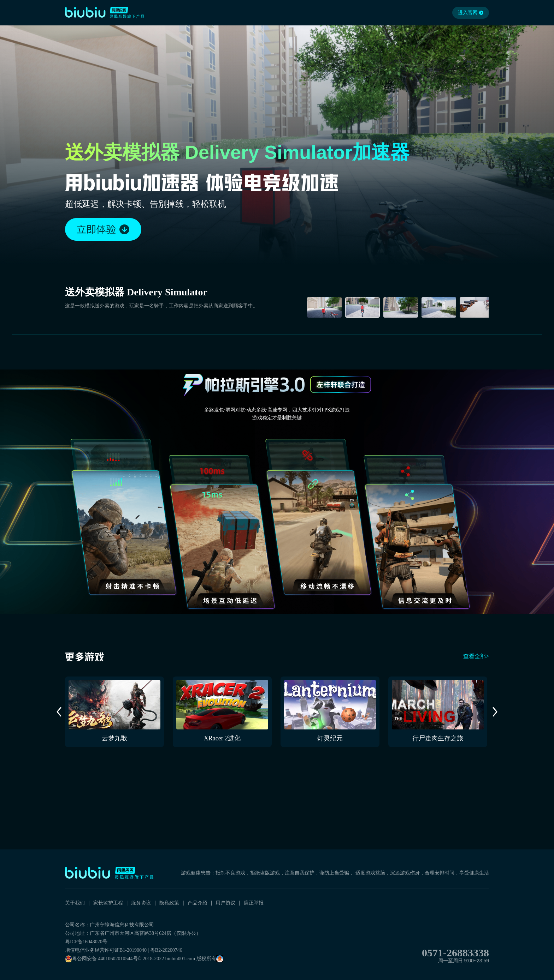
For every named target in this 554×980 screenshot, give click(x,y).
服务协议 (141, 903)
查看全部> (476, 656)
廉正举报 (254, 903)
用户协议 (225, 903)
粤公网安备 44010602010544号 (101, 959)
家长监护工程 (108, 903)
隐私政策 (169, 903)
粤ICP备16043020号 (86, 942)
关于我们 (75, 903)
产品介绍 (198, 903)
